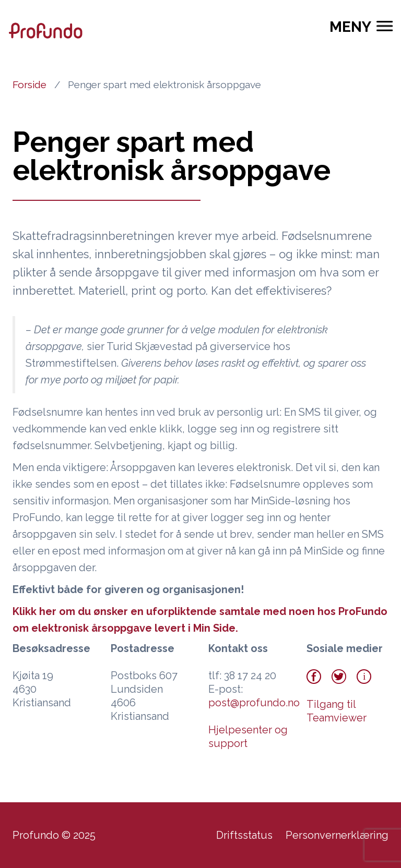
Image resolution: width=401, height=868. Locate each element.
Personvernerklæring (337, 835)
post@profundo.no (254, 703)
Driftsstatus (244, 835)
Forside (30, 85)
